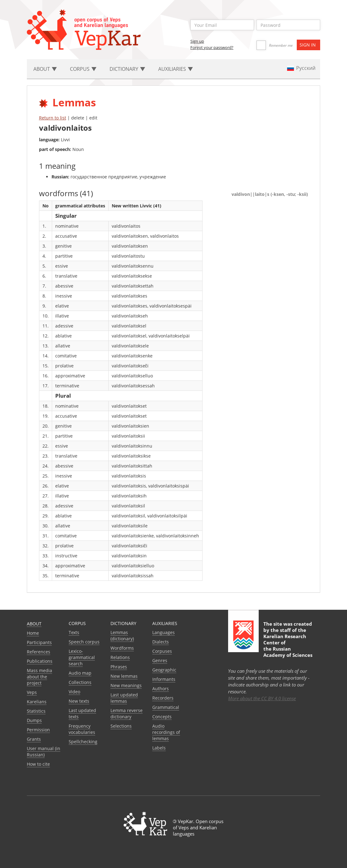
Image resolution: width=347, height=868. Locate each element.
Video (74, 692)
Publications (40, 661)
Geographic (164, 670)
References (39, 652)
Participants (39, 642)
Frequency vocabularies (82, 729)
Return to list (53, 118)
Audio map (80, 673)
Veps (32, 692)
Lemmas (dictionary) (122, 635)
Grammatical (166, 707)
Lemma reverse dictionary (127, 713)
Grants (34, 739)
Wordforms (122, 648)
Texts (74, 632)
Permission (38, 730)
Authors (161, 689)
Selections (121, 726)
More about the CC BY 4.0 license (262, 698)
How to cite (38, 764)
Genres (160, 660)
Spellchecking (83, 742)
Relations (120, 657)
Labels (159, 748)
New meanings (126, 685)
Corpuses (162, 651)
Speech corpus (84, 642)
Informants (164, 679)
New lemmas (124, 676)
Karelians (37, 702)
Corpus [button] (83, 69)
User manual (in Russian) (44, 752)
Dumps (34, 720)
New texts (79, 701)
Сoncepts (162, 717)
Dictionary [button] (127, 69)
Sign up (197, 41)
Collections (80, 682)
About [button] (45, 69)
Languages (164, 632)
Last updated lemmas (124, 698)
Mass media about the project (39, 677)
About (34, 624)
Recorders (163, 698)
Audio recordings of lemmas (166, 732)
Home (33, 633)
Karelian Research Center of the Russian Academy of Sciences (288, 646)
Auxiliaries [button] (176, 69)
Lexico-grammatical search (82, 657)
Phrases (119, 667)
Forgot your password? (212, 47)
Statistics (36, 711)
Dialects (161, 642)
